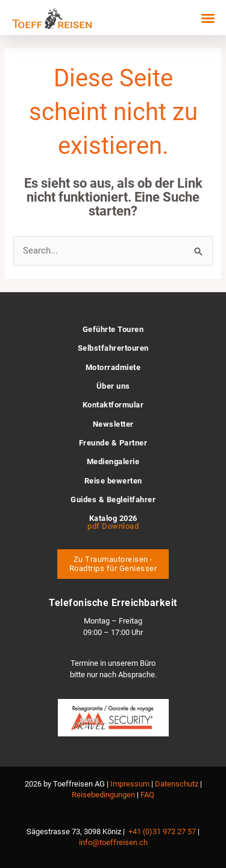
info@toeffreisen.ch (113, 842)
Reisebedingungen (103, 795)
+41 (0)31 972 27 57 (162, 831)
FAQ (147, 795)
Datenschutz (177, 784)
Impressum (130, 784)
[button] (208, 18)
